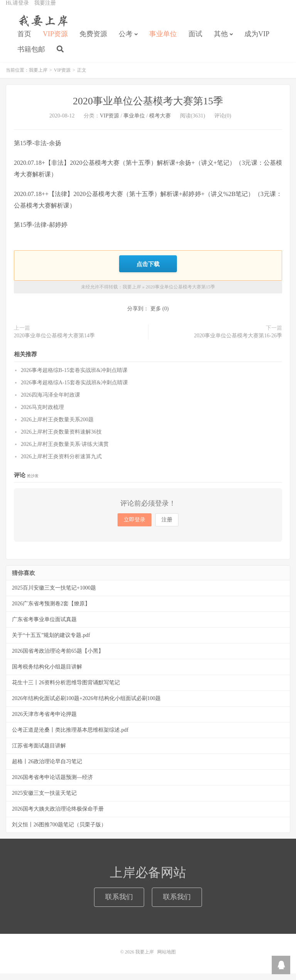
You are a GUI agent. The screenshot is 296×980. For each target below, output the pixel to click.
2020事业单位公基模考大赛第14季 (54, 343)
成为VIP (257, 41)
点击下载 (148, 271)
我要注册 (45, 10)
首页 (24, 41)
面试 (195, 41)
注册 (167, 526)
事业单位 (163, 41)
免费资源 (93, 41)
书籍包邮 (31, 56)
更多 (156, 316)
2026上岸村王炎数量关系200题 (57, 426)
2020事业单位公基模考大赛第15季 (148, 109)
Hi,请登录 (17, 10)
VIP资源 (55, 41)
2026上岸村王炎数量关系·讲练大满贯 (65, 451)
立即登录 (135, 526)
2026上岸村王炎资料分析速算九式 (61, 463)
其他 (221, 41)
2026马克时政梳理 (42, 414)
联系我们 (119, 903)
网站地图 (166, 958)
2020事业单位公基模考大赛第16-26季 (238, 343)
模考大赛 (160, 124)
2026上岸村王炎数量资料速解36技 (61, 438)
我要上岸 (42, 27)
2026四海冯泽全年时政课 (50, 401)
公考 (126, 41)
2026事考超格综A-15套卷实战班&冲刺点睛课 (74, 389)
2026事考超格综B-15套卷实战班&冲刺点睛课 (74, 377)
